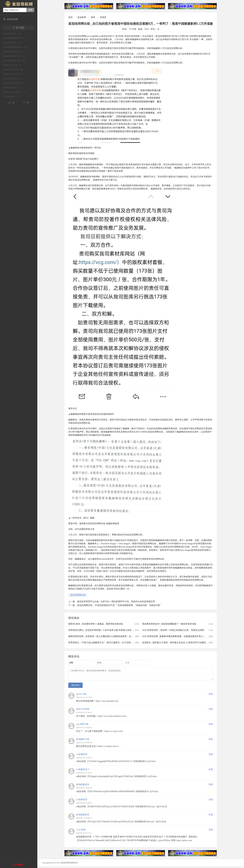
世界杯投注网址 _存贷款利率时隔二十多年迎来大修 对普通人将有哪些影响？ (105, 630)
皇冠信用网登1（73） (12, 97)
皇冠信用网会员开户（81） (14, 79)
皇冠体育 (82, 17)
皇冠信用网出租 (78, 595)
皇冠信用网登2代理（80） (14, 83)
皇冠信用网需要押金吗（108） (16, 47)
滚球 (93, 17)
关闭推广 (20, 865)
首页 (70, 17)
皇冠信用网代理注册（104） (15, 56)
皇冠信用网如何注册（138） (15, 38)
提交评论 (75, 687)
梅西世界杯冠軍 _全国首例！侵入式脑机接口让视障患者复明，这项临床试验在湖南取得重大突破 (115, 636)
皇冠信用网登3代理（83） (14, 70)
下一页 (26, 103)
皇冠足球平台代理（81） (13, 74)
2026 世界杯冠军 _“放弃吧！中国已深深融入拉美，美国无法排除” (174, 630)
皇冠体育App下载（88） (13, 65)
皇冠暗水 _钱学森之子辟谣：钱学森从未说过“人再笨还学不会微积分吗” (177, 643)
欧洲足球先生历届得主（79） (15, 92)
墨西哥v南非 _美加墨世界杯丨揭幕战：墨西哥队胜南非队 (96, 624)
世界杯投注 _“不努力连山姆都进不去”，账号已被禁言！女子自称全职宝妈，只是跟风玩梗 (111, 643)
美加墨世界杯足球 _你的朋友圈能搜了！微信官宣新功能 (169, 624)
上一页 (11, 103)
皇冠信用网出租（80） (12, 88)
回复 (211, 696)
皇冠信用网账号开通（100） (15, 61)
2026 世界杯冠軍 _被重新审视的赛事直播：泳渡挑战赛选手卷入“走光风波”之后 (180, 636)
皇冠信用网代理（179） (13, 34)
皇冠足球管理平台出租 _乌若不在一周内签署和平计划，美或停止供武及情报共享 (116, 602)
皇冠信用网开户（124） (13, 43)
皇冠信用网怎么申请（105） (15, 52)
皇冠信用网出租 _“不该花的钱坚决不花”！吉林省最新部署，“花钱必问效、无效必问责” (119, 605)
